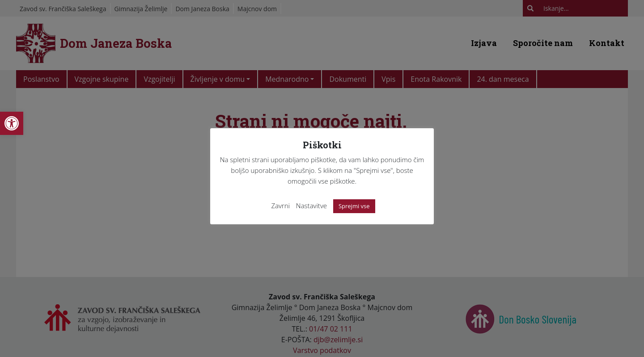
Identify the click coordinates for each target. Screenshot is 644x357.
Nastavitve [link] (311, 206)
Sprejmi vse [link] (354, 206)
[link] (12, 123)
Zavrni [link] (280, 206)
